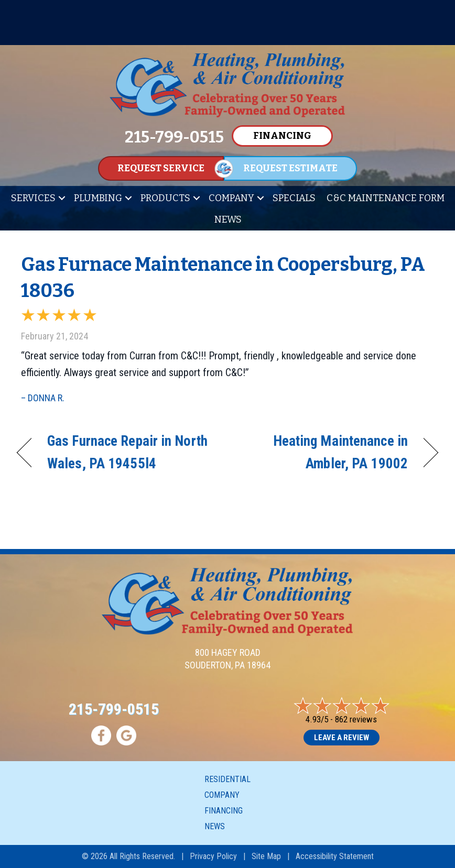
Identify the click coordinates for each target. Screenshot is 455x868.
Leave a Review (342, 738)
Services (33, 198)
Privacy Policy (213, 856)
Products (165, 198)
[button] (62, 198)
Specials (294, 198)
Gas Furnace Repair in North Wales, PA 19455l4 (127, 452)
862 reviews (356, 719)
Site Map (266, 856)
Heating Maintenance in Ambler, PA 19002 (324, 452)
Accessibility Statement (335, 856)
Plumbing (98, 198)
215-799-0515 (114, 709)
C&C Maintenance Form (386, 198)
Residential (227, 779)
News (228, 219)
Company (231, 198)
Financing (224, 811)
